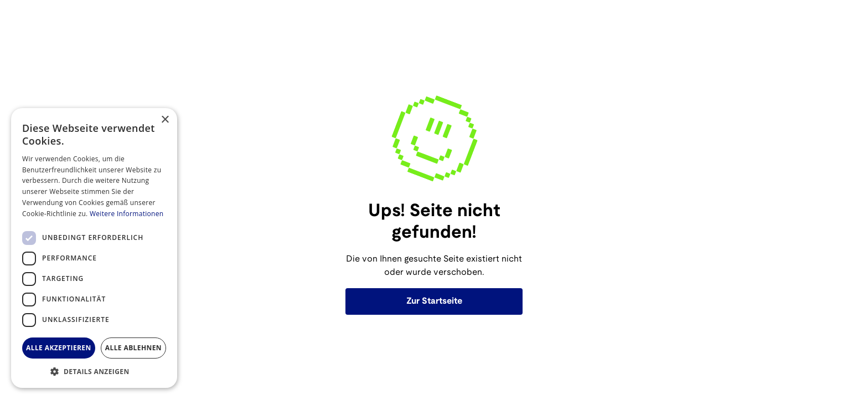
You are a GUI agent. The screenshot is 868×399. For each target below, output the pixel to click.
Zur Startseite (434, 301)
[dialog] (94, 248)
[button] (94, 371)
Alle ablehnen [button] (133, 348)
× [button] (165, 120)
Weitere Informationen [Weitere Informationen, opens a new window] (127, 214)
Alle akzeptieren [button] (59, 348)
